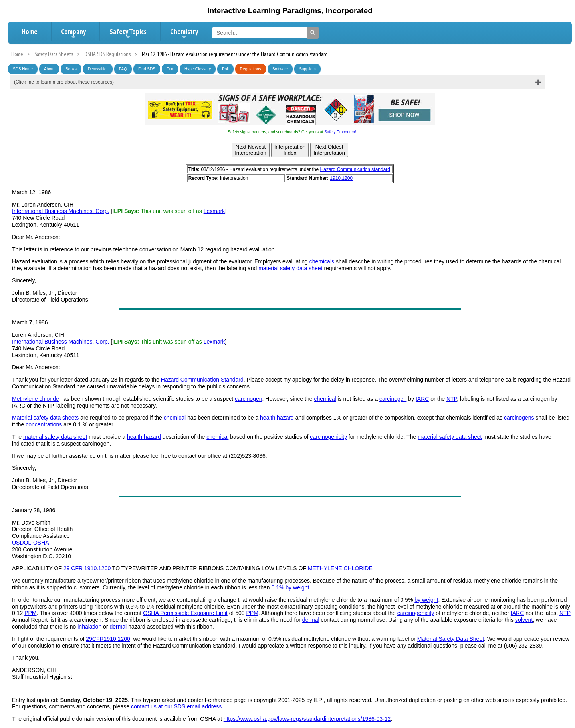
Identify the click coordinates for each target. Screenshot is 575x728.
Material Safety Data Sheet (451, 639)
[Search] (313, 33)
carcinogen (249, 399)
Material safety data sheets (45, 418)
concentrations (44, 424)
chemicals (322, 261)
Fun (170, 69)
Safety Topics (128, 34)
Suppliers (307, 69)
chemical (325, 399)
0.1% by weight (290, 587)
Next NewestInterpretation (251, 150)
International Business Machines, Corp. (61, 211)
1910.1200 (341, 178)
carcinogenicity (328, 437)
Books (71, 69)
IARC (422, 399)
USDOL (22, 543)
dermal (311, 620)
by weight (426, 600)
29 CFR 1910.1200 (87, 568)
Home (30, 31)
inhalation (89, 627)
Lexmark (214, 211)
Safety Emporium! (340, 132)
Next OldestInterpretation (329, 150)
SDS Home (23, 69)
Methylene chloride (36, 399)
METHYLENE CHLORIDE (340, 568)
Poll (225, 69)
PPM (30, 613)
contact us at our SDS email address (176, 706)
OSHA (41, 543)
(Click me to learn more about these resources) (64, 82)
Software (280, 69)
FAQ (123, 69)
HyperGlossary (198, 69)
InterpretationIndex (290, 150)
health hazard (277, 418)
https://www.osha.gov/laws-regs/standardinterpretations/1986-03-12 (307, 719)
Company (73, 34)
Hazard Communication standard (355, 169)
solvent (524, 620)
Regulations (251, 69)
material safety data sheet (290, 268)
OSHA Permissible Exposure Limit (185, 613)
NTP (452, 399)
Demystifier (98, 69)
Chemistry (184, 34)
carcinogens (519, 418)
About (49, 69)
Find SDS (147, 69)
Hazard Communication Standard (202, 380)
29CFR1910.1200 (108, 639)
